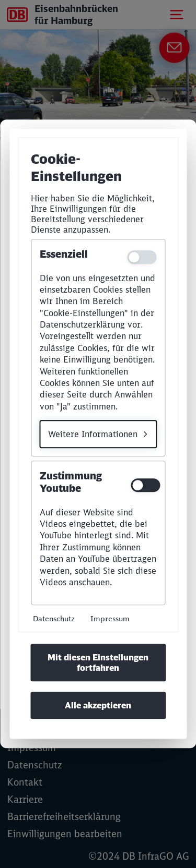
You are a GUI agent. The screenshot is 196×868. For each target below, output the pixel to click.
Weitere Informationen (93, 434)
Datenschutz (54, 619)
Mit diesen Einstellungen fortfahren (98, 663)
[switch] (144, 486)
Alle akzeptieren (98, 706)
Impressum (110, 619)
